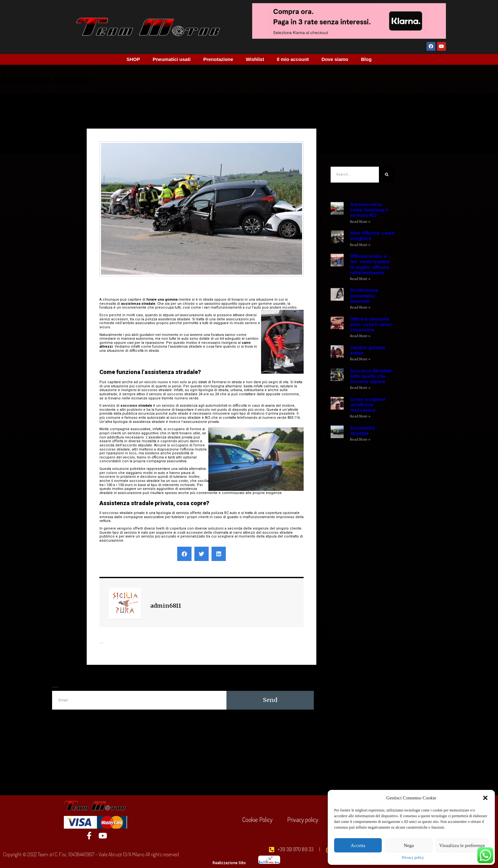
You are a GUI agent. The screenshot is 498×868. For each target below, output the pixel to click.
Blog (366, 59)
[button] (485, 798)
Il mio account (293, 59)
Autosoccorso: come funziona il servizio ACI (369, 210)
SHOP (133, 59)
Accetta (358, 845)
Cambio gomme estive (368, 350)
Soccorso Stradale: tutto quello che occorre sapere (372, 376)
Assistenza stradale (363, 431)
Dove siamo (335, 59)
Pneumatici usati (172, 59)
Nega (409, 845)
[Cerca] (387, 175)
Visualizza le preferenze (462, 845)
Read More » (360, 222)
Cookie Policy (257, 819)
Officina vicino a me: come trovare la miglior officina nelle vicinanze (370, 264)
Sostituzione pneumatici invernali (364, 296)
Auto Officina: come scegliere (372, 236)
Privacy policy (413, 858)
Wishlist (255, 59)
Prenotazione (218, 59)
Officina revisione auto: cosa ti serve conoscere (371, 325)
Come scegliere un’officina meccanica (368, 405)
